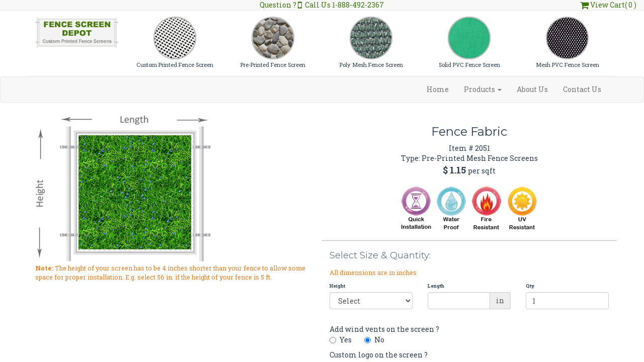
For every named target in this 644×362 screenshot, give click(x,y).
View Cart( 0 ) (608, 5)
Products (483, 89)
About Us (532, 89)
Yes (341, 340)
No (374, 340)
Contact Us (582, 89)
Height (337, 286)
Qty (530, 286)
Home (438, 89)
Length (436, 286)
